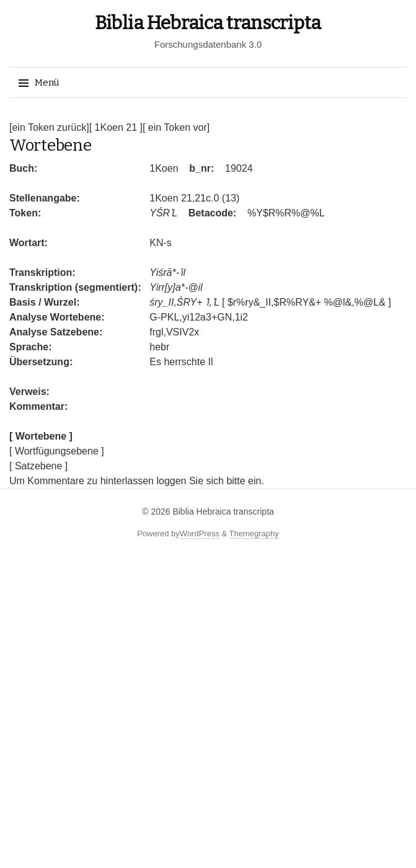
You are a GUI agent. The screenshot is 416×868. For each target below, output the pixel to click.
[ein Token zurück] (49, 127)
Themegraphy (254, 534)
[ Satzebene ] (38, 466)
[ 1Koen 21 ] (116, 127)
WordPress (200, 534)
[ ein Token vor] (176, 127)
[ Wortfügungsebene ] (57, 451)
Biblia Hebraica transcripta (208, 23)
